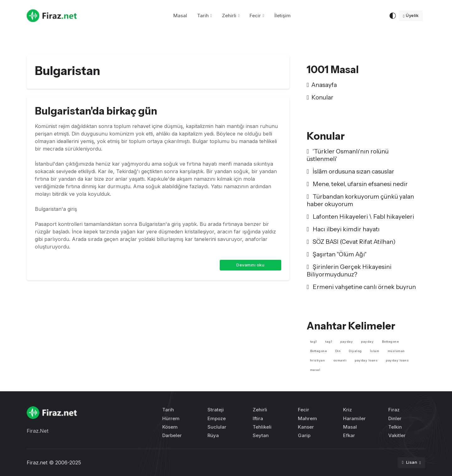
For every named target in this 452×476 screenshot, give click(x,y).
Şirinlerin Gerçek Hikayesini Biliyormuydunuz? (349, 270)
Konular (320, 97)
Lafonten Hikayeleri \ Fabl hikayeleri (360, 217)
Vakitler (397, 435)
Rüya (213, 435)
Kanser (306, 427)
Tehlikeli (262, 427)
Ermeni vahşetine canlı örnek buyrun (361, 287)
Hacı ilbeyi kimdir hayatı (343, 229)
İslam (375, 351)
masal (315, 370)
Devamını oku (250, 265)
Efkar (349, 435)
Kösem (170, 427)
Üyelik (411, 15)
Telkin (395, 427)
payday (347, 342)
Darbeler (172, 435)
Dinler (395, 418)
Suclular (217, 427)
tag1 (314, 342)
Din (338, 351)
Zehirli (229, 16)
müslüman (396, 351)
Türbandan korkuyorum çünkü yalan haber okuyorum (360, 200)
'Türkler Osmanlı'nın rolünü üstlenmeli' (348, 155)
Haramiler (354, 418)
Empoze (217, 418)
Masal (180, 16)
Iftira (258, 418)
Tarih (203, 16)
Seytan (261, 435)
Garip (304, 435)
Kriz (347, 410)
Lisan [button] (410, 462)
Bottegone (390, 342)
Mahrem (307, 418)
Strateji (216, 410)
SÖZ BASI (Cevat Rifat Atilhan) (351, 242)
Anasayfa (322, 85)
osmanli (340, 360)
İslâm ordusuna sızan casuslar (350, 171)
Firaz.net (37, 463)
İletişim (282, 16)
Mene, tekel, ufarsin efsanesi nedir (357, 184)
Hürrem (171, 418)
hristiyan (318, 360)
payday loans (366, 360)
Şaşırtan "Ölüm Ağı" (337, 254)
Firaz (394, 410)
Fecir (255, 16)
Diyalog (355, 351)
